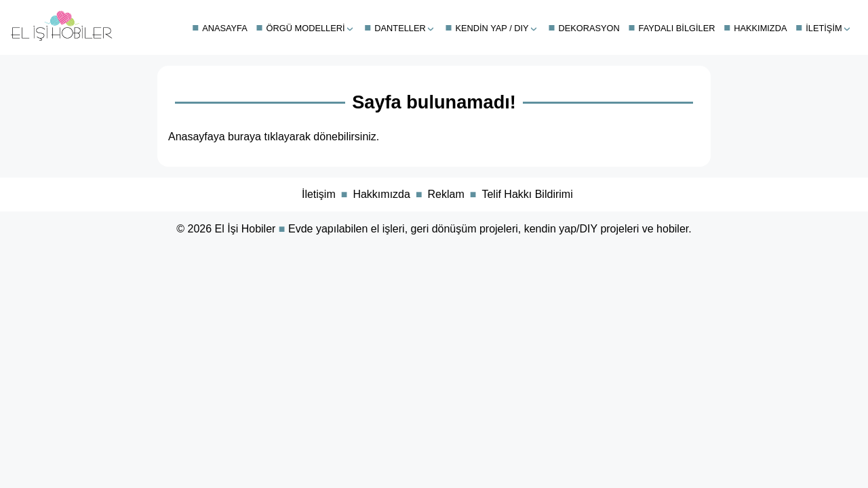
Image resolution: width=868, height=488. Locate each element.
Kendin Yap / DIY (492, 28)
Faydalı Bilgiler (677, 28)
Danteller (400, 28)
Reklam (446, 194)
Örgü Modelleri (306, 28)
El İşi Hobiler (245, 229)
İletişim (824, 28)
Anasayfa (225, 28)
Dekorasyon (589, 28)
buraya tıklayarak (269, 137)
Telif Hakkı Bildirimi (527, 194)
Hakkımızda (760, 28)
